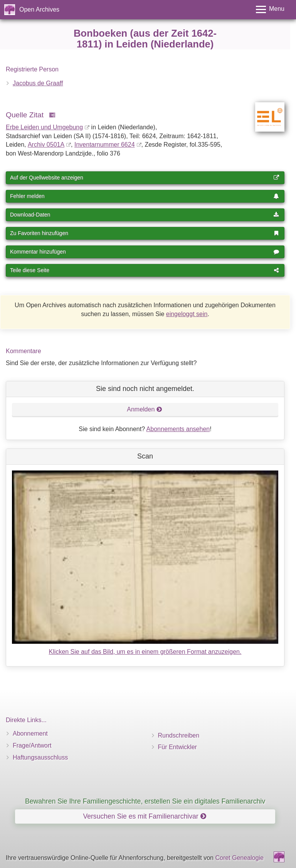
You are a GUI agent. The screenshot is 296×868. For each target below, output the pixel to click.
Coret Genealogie (239, 858)
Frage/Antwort (32, 745)
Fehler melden (145, 196)
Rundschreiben (179, 735)
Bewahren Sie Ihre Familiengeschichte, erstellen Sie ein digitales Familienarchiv (145, 801)
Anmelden (145, 409)
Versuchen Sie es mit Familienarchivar (144, 816)
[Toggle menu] (270, 9)
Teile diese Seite (145, 270)
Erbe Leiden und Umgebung (44, 127)
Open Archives (39, 9)
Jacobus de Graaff (38, 83)
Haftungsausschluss (40, 757)
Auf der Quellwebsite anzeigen (145, 178)
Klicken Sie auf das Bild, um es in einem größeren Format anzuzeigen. (145, 652)
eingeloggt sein (187, 314)
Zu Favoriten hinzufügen (145, 233)
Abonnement (30, 733)
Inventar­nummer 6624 (105, 145)
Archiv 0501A (46, 145)
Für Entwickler (177, 747)
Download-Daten (145, 215)
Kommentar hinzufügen (145, 252)
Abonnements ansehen (178, 429)
